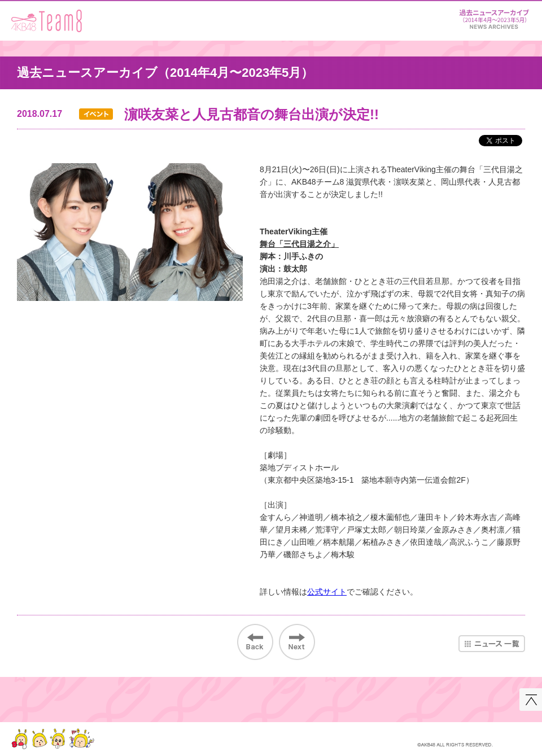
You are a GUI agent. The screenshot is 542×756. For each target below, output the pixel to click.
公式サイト (327, 592)
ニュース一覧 (492, 644)
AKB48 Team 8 (47, 21)
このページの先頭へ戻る (531, 700)
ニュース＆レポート (494, 17)
